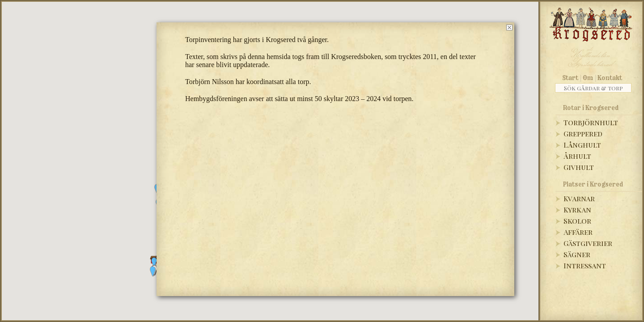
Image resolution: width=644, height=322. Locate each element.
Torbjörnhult (591, 122)
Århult (577, 156)
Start (570, 78)
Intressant (585, 265)
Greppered (583, 133)
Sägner (577, 254)
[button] (153, 271)
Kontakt (610, 78)
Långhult (582, 145)
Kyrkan (577, 210)
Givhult (579, 167)
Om (588, 78)
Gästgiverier (588, 243)
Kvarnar (579, 198)
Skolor (577, 221)
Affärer (578, 232)
